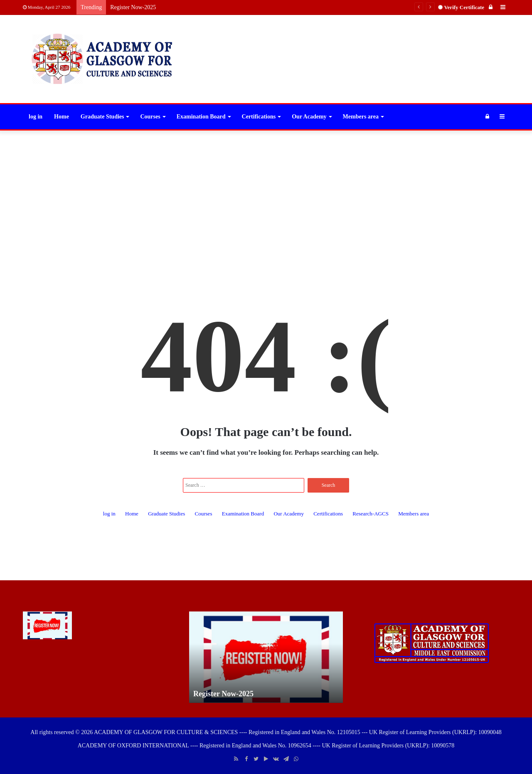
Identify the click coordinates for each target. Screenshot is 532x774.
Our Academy (309, 117)
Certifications (259, 117)
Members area (361, 117)
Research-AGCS (371, 514)
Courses (150, 117)
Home (62, 117)
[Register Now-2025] (47, 625)
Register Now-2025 (133, 7)
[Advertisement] (266, 197)
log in (36, 117)
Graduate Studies (102, 117)
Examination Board (201, 117)
